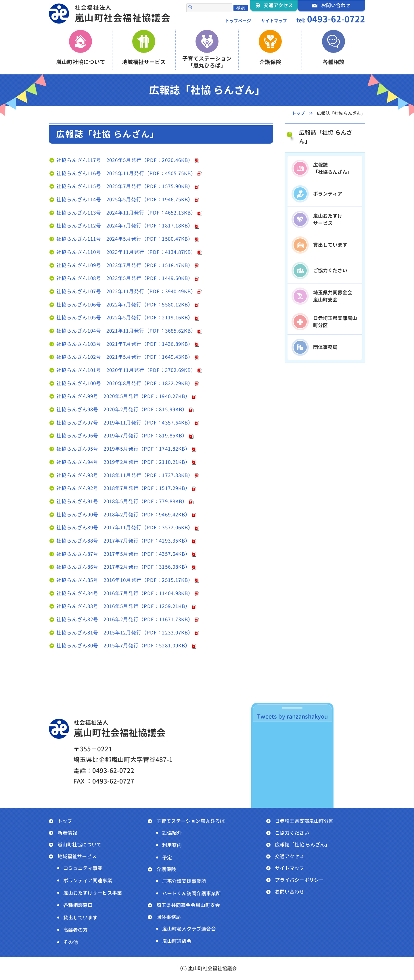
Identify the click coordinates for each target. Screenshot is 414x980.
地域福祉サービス (77, 856)
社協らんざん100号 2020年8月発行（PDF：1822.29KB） (125, 383)
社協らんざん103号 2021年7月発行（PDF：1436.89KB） (125, 344)
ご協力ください (292, 833)
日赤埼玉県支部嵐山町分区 (304, 821)
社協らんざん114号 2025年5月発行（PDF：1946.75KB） (125, 199)
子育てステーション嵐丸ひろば (191, 821)
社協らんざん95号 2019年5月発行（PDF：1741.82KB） (123, 449)
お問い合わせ (290, 892)
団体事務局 (169, 917)
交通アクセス (290, 856)
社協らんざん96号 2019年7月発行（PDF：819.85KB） (122, 436)
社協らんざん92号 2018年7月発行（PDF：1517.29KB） (123, 488)
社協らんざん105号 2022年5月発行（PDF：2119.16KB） (125, 318)
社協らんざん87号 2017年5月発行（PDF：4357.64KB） (123, 554)
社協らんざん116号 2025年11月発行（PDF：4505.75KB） (126, 173)
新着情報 (67, 833)
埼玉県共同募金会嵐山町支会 (188, 905)
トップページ (238, 21)
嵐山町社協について (79, 845)
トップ (65, 821)
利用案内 (172, 845)
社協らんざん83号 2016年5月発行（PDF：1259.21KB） (123, 606)
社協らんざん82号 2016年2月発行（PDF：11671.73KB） (125, 619)
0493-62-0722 (336, 19)
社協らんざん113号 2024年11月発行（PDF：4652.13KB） (126, 213)
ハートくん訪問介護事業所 (191, 893)
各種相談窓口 (78, 905)
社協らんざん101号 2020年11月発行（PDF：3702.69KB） (126, 370)
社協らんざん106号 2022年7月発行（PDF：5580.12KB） (125, 305)
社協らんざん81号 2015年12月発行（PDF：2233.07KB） (125, 633)
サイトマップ (274, 21)
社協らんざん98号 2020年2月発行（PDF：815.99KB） (122, 409)
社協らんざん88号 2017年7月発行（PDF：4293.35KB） (123, 541)
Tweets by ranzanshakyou (292, 716)
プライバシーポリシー (299, 880)
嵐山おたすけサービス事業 (93, 893)
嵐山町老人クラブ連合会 (189, 929)
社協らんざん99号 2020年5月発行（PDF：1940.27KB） (123, 396)
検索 (241, 8)
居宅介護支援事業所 (184, 881)
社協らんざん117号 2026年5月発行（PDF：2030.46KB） (125, 160)
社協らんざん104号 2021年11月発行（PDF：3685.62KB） (126, 331)
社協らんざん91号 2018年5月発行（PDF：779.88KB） (122, 501)
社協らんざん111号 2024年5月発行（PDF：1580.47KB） (125, 239)
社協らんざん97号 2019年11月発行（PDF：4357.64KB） (125, 423)
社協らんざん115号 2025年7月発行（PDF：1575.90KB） (125, 186)
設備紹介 (172, 833)
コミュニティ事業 (83, 868)
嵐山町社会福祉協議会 (123, 14)
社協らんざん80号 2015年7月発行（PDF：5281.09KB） (123, 646)
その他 (71, 942)
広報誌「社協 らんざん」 (326, 137)
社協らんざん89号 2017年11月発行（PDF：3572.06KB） (125, 527)
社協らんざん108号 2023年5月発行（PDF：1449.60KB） (125, 278)
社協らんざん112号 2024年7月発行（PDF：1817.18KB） (125, 226)
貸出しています (80, 918)
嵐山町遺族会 (177, 941)
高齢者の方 (75, 930)
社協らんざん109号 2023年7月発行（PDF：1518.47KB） (125, 265)
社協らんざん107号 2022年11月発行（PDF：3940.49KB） (126, 291)
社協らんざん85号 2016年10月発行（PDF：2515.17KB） (125, 580)
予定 (167, 857)
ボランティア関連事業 (88, 880)
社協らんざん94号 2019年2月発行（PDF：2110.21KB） (123, 462)
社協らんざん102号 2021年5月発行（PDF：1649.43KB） (125, 357)
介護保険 (166, 869)
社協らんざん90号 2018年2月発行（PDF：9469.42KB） (123, 515)
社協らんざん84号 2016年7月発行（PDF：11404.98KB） (125, 593)
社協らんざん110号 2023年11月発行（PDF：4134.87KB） (126, 252)
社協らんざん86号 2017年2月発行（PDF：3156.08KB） (123, 567)
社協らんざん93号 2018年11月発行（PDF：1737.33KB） (125, 475)
